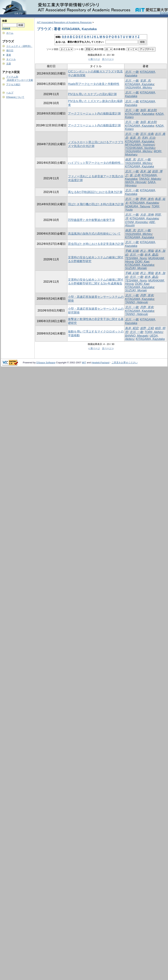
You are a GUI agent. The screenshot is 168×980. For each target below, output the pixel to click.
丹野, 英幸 (147, 295)
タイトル (11, 59)
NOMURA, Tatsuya (137, 206)
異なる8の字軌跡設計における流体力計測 (95, 192)
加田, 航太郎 (148, 110)
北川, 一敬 (132, 72)
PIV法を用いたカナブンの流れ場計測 (92, 94)
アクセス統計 (13, 84)
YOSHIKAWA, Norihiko (140, 148)
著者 (9, 55)
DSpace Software (46, 363)
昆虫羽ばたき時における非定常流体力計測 (96, 244)
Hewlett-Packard (100, 363)
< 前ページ (94, 59)
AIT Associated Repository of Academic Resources (64, 22)
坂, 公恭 (135, 175)
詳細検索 (6, 28)
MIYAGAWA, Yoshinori (140, 145)
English (164, 13)
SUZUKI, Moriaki (136, 268)
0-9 (64, 37)
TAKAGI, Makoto (150, 179)
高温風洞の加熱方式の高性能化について (94, 234)
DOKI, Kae (142, 262)
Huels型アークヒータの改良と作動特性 (94, 84)
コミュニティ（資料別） (19, 46)
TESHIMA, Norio (136, 258)
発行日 (10, 50)
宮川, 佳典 (147, 134)
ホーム (10, 33)
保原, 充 (135, 138)
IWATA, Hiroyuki (136, 182)
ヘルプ (10, 93)
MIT (84, 363)
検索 (5, 21)
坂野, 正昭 (147, 328)
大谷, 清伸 (147, 215)
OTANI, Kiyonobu (136, 222)
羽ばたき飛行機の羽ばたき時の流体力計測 (96, 204)
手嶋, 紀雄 (132, 251)
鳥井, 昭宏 (132, 328)
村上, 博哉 (147, 251)
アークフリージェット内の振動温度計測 (94, 113)
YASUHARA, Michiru (139, 88)
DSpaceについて (15, 97)
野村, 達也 (147, 199)
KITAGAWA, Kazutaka (139, 84)
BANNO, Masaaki (136, 336)
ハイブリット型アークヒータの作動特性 (96, 163)
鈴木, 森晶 (151, 255)
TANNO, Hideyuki (136, 302)
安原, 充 (145, 81)
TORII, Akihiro (154, 332)
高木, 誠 (145, 171)
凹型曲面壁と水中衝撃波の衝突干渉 (91, 220)
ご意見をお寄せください (125, 363)
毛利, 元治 (148, 138)
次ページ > (108, 59)
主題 (9, 64)
